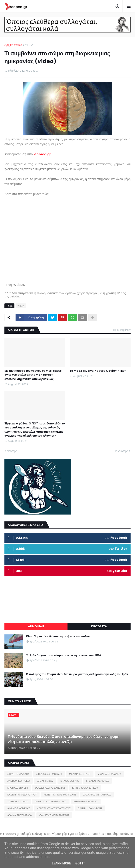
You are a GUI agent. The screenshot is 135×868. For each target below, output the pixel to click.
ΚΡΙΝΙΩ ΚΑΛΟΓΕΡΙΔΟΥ (85, 788)
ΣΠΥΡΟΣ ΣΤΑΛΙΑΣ (18, 801)
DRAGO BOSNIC (70, 781)
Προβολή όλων (122, 330)
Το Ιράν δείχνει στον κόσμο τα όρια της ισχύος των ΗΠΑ (64, 655)
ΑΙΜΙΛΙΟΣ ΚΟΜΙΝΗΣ (19, 808)
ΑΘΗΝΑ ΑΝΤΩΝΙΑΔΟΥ (20, 815)
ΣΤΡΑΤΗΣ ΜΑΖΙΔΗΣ (18, 774)
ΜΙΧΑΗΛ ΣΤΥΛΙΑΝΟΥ (109, 774)
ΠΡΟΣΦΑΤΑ (99, 626)
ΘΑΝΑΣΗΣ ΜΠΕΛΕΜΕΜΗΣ (54, 815)
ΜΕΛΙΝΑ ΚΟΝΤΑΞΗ (80, 774)
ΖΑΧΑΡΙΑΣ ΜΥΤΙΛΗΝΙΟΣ (97, 795)
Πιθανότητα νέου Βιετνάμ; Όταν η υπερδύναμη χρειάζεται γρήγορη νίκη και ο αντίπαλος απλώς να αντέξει (64, 739)
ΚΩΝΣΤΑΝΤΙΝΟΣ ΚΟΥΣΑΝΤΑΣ (54, 808)
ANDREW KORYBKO (19, 781)
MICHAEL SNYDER (18, 788)
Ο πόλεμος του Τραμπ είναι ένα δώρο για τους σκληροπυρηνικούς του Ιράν (77, 674)
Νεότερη (12, 451)
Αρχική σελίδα (13, 45)
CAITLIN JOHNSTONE (90, 808)
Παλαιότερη (121, 451)
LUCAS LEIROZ (45, 781)
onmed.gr (43, 154)
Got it (80, 863)
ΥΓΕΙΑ (29, 45)
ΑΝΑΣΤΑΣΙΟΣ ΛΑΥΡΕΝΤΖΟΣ (51, 801)
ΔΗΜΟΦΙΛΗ (36, 626)
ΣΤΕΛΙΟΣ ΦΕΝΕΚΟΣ (97, 781)
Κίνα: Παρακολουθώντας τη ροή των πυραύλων (58, 636)
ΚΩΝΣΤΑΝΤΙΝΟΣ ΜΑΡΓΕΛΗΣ (60, 795)
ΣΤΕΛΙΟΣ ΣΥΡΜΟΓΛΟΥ (49, 774)
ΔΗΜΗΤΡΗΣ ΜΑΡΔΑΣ (86, 801)
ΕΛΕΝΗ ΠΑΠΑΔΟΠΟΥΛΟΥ (22, 795)
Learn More (61, 863)
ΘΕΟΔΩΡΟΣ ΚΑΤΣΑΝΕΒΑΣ (50, 788)
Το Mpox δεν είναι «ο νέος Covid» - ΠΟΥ (98, 371)
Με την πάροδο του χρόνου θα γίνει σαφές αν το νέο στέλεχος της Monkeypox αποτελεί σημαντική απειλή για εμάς (33, 375)
